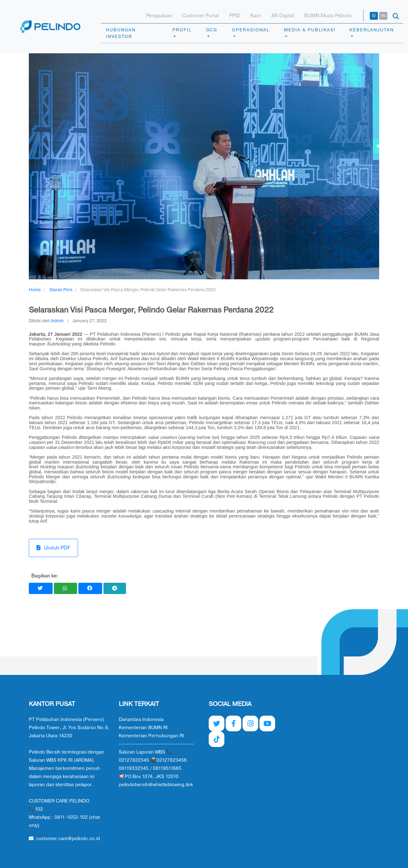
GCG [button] (212, 30)
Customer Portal (201, 16)
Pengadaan (159, 16)
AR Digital (283, 16)
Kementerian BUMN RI (143, 728)
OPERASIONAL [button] (251, 30)
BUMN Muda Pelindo (328, 16)
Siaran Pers (61, 290)
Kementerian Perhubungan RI (151, 736)
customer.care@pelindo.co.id (64, 839)
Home (35, 290)
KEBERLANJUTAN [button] (372, 30)
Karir (256, 16)
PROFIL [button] (182, 30)
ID (374, 16)
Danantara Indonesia (141, 720)
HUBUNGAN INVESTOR (121, 33)
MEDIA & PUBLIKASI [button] (310, 30)
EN (383, 16)
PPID (235, 16)
